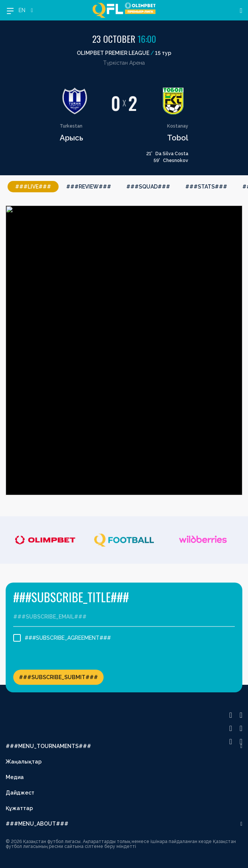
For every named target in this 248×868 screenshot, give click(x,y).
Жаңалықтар (24, 762)
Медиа (15, 777)
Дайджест (20, 793)
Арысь (71, 138)
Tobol (178, 138)
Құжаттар (19, 808)
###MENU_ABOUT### (37, 824)
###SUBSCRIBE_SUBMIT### (58, 677)
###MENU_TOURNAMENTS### (48, 746)
